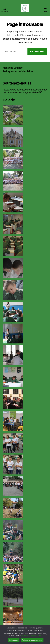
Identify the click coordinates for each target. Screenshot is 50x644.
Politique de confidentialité (18, 71)
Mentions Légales (13, 68)
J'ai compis (14, 640)
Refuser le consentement (32, 640)
